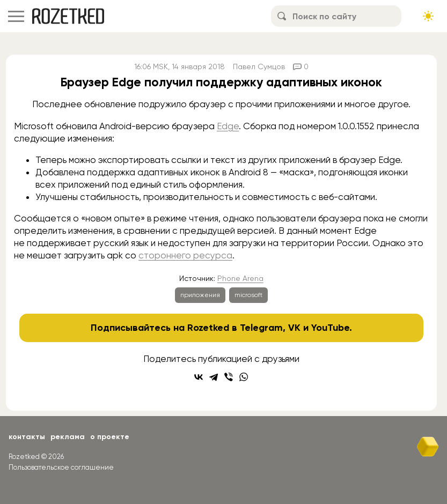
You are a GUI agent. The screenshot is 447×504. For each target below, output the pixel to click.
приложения (200, 295)
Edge (228, 126)
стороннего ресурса (185, 255)
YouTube (330, 328)
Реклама (68, 437)
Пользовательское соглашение (61, 467)
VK (294, 328)
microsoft (248, 295)
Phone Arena (240, 278)
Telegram (261, 328)
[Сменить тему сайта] (428, 16)
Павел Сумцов (259, 66)
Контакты (27, 437)
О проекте (110, 437)
